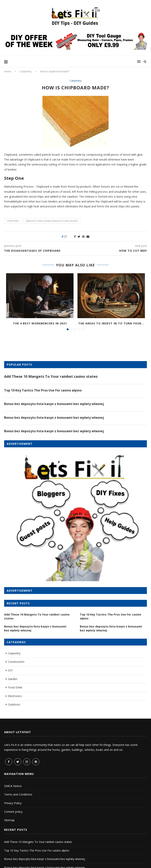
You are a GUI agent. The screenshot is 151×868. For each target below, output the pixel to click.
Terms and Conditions (18, 794)
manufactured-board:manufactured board (52, 221)
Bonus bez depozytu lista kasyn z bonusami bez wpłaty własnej (54, 404)
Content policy (13, 812)
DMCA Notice (13, 786)
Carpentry (26, 71)
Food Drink (15, 687)
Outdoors (14, 704)
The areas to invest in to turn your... (111, 323)
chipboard (13, 221)
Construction (16, 662)
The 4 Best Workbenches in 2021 (40, 323)
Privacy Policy (13, 803)
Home (8, 71)
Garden (13, 679)
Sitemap (9, 820)
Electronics (15, 696)
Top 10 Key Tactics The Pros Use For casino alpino (43, 390)
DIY (10, 670)
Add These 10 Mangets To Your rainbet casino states (51, 376)
